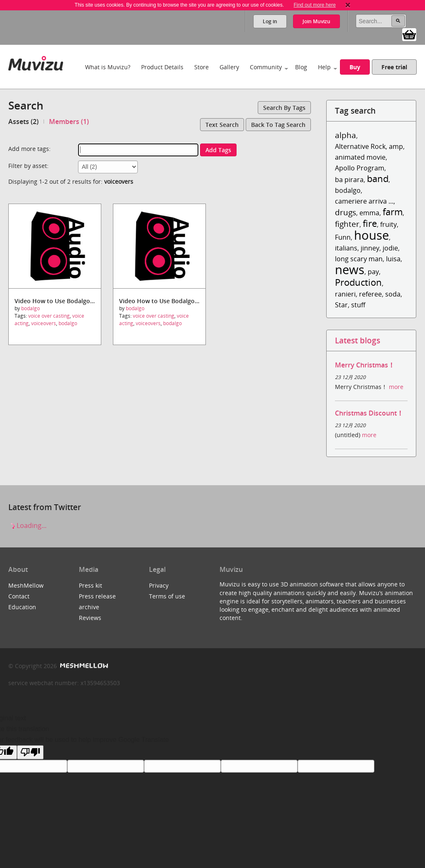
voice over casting (49, 316)
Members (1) (69, 122)
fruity (388, 224)
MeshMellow (26, 585)
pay (373, 272)
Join (316, 21)
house (371, 235)
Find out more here (314, 5)
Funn (343, 237)
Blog (301, 67)
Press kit (90, 585)
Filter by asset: (28, 166)
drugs (346, 212)
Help (324, 67)
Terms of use (167, 596)
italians (346, 248)
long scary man (359, 259)
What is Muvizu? (108, 67)
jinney (370, 248)
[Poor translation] (30, 752)
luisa (393, 259)
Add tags (218, 150)
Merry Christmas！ (365, 365)
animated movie (360, 157)
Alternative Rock (360, 146)
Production (358, 282)
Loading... (27, 525)
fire (370, 223)
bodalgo (31, 308)
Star (341, 305)
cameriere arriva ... (364, 201)
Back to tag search (278, 125)
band (378, 179)
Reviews (90, 618)
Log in (270, 21)
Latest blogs (358, 340)
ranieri (345, 294)
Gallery (229, 67)
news (350, 269)
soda (393, 294)
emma (369, 213)
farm (393, 212)
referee (370, 294)
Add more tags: (29, 149)
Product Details (162, 67)
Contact (19, 596)
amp (396, 146)
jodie (390, 248)
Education (22, 607)
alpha (346, 135)
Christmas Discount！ (369, 413)
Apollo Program (360, 168)
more (396, 387)
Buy (355, 67)
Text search (222, 125)
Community (266, 67)
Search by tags (284, 108)
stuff (358, 305)
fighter (347, 224)
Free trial (394, 67)
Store (202, 67)
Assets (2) (23, 122)
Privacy (159, 585)
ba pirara (349, 180)
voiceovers (44, 323)
